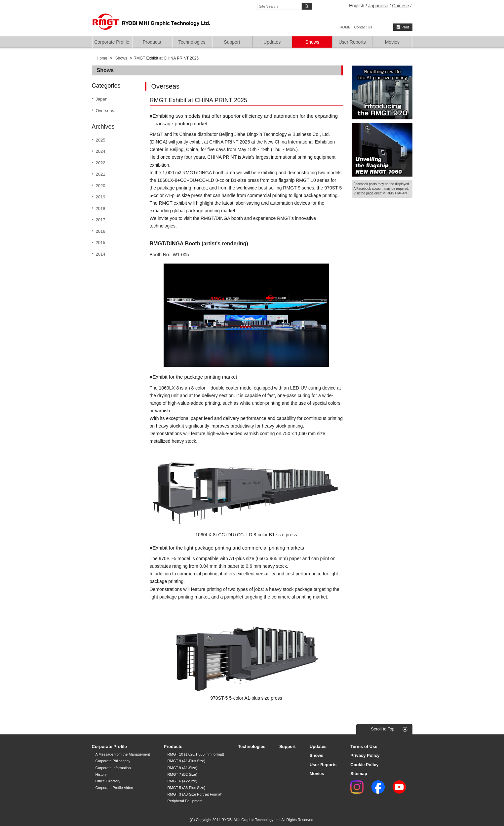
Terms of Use (364, 746)
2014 (101, 254)
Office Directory (108, 781)
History (101, 774)
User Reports (352, 42)
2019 (101, 197)
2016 (101, 231)
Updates (272, 42)
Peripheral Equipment (185, 801)
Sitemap (359, 774)
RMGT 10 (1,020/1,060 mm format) (196, 754)
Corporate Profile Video (114, 788)
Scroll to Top (383, 729)
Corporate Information (113, 768)
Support (232, 42)
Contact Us (363, 27)
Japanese (378, 6)
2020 (101, 186)
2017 (101, 220)
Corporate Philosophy (113, 761)
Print (405, 27)
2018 (101, 208)
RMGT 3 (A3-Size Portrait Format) (195, 794)
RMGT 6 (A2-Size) (182, 781)
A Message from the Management (123, 754)
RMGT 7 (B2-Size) (182, 774)
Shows (312, 42)
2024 (101, 151)
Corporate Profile (112, 42)
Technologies (192, 42)
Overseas (105, 111)
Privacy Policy (365, 755)
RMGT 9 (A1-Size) (182, 768)
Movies (392, 42)
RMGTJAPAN (397, 193)
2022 (101, 163)
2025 (101, 140)
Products (152, 42)
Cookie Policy (364, 765)
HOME (345, 27)
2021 (101, 174)
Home (102, 58)
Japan (102, 99)
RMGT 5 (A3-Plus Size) (187, 788)
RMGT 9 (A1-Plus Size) (187, 761)
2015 (101, 243)
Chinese (400, 6)
